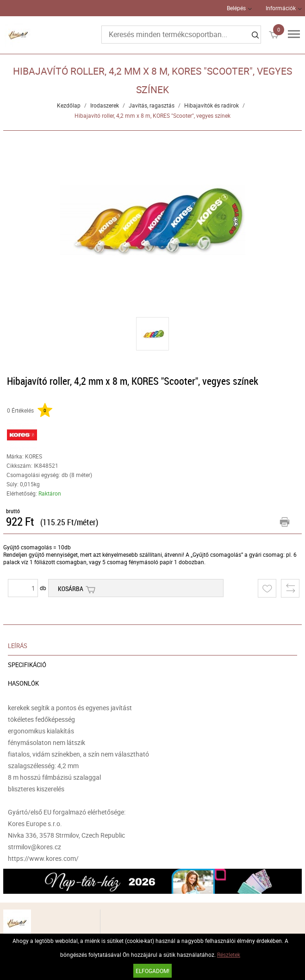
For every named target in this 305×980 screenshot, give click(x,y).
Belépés (236, 8)
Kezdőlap (69, 105)
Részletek (229, 955)
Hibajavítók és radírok (212, 105)
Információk (281, 8)
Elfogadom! (152, 971)
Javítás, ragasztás (152, 105)
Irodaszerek (105, 105)
